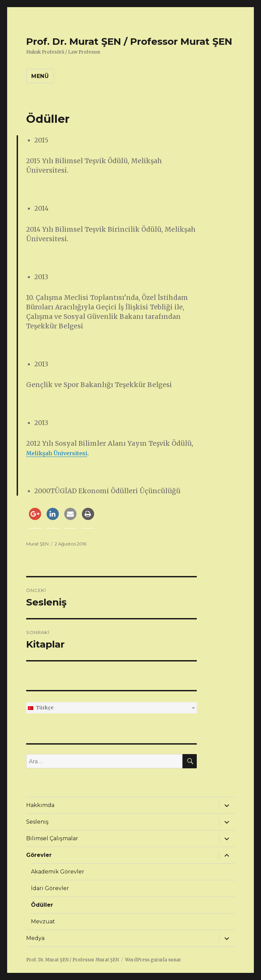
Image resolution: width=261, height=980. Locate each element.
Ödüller (42, 905)
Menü (40, 76)
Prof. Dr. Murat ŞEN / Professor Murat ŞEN (129, 41)
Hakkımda (40, 805)
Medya (35, 938)
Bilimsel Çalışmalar (52, 838)
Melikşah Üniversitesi (57, 453)
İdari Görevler (50, 888)
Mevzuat (43, 921)
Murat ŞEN (37, 544)
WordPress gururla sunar (153, 960)
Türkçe (40, 708)
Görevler (39, 855)
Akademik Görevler (58, 872)
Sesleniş (37, 822)
